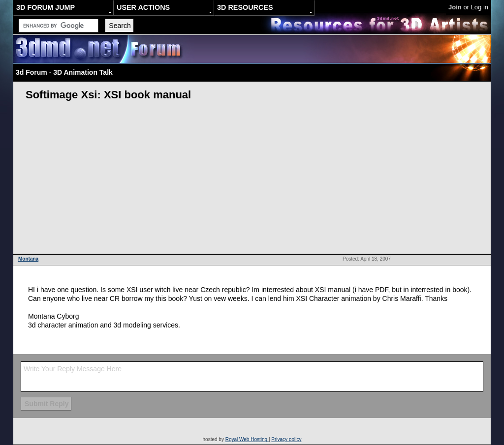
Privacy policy (286, 439)
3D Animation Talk (83, 72)
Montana (28, 259)
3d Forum (31, 72)
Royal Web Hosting (247, 439)
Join (455, 7)
